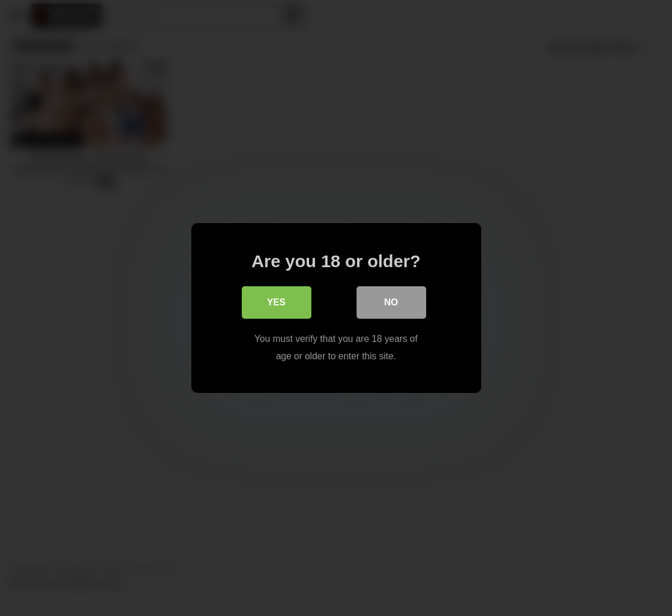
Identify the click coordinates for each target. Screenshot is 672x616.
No (391, 302)
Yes (276, 302)
